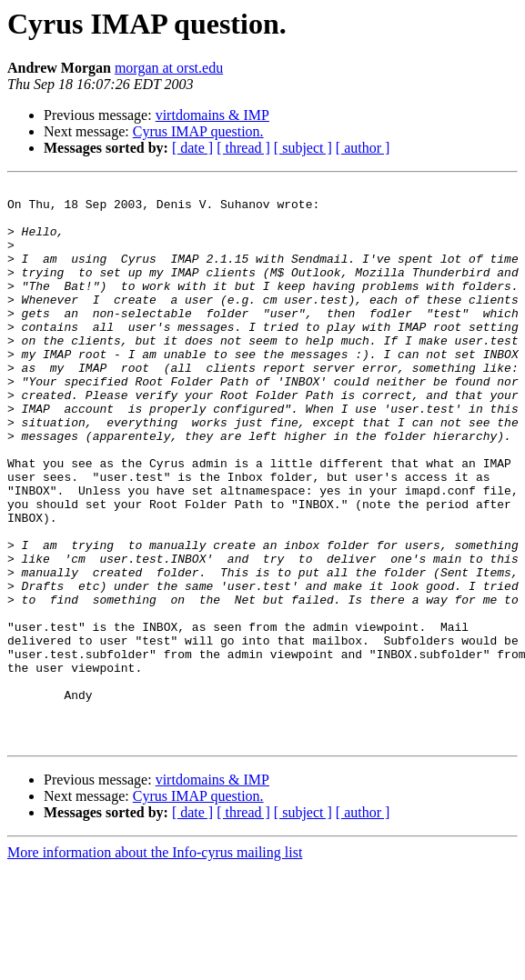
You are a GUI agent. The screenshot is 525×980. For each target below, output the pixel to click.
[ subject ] (303, 148)
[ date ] (192, 148)
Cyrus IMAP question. (198, 131)
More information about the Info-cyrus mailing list (155, 964)
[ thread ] (243, 148)
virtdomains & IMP (212, 115)
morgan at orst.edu (169, 68)
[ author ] (363, 148)
